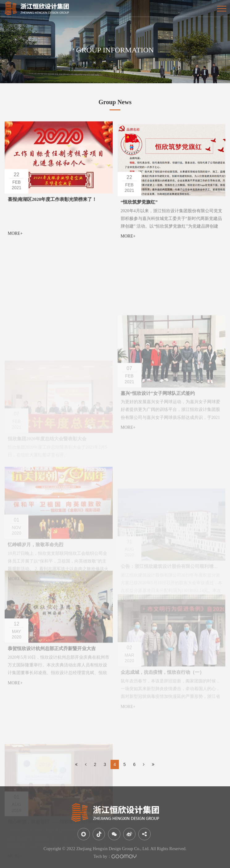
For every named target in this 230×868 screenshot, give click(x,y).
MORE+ (15, 239)
